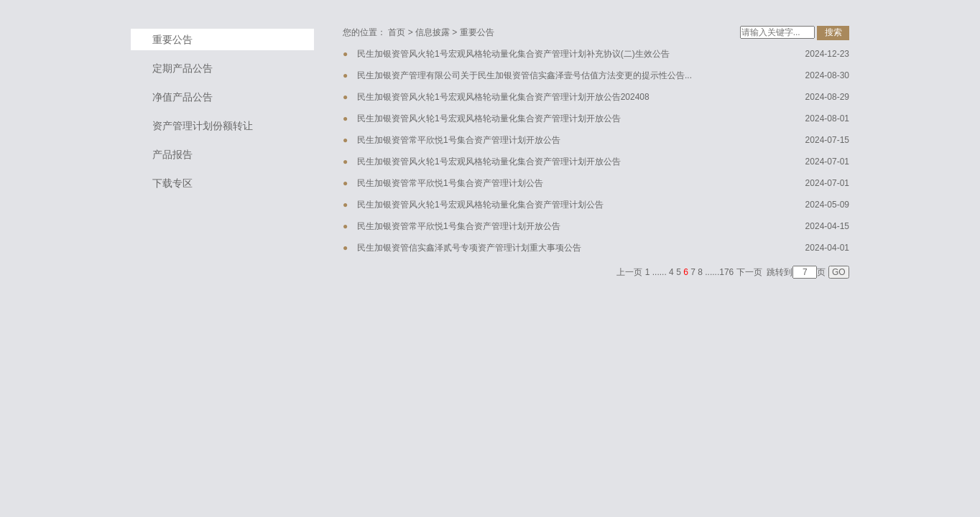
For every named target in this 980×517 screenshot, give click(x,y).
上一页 (629, 272)
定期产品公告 (182, 68)
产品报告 (172, 154)
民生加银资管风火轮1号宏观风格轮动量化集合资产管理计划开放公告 (489, 118)
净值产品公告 (182, 97)
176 (726, 272)
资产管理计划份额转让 (203, 126)
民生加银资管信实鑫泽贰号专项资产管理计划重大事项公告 (469, 248)
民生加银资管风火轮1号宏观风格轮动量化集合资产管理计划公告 (480, 205)
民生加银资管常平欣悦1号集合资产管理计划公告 (450, 183)
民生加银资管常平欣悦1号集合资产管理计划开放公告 (459, 140)
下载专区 (172, 183)
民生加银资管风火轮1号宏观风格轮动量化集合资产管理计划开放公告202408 (503, 97)
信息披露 (433, 32)
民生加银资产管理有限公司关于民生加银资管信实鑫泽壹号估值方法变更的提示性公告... (524, 75)
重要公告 (172, 39)
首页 (397, 32)
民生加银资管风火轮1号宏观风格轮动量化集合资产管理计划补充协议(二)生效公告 (513, 54)
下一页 (749, 272)
